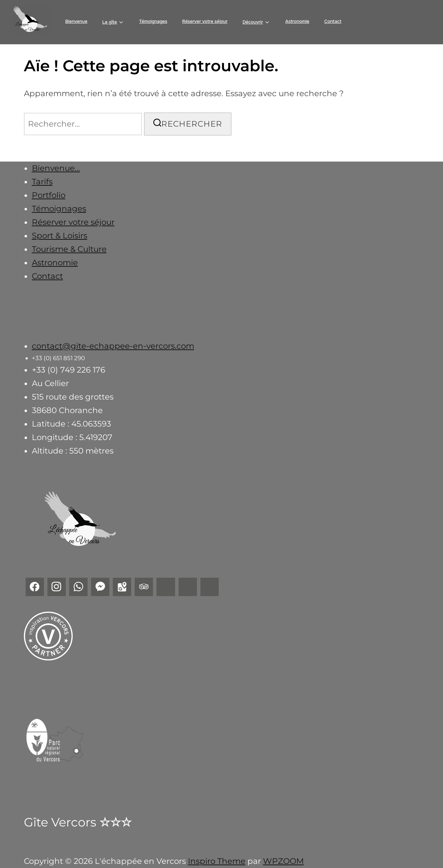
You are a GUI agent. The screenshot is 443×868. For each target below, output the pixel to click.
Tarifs (42, 182)
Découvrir (257, 22)
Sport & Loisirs (60, 236)
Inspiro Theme (217, 861)
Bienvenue (76, 21)
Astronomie (297, 21)
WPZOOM (283, 861)
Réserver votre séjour (205, 21)
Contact (333, 21)
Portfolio (49, 195)
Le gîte (114, 22)
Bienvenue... (56, 168)
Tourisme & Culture (69, 249)
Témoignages (153, 21)
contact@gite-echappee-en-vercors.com (113, 346)
